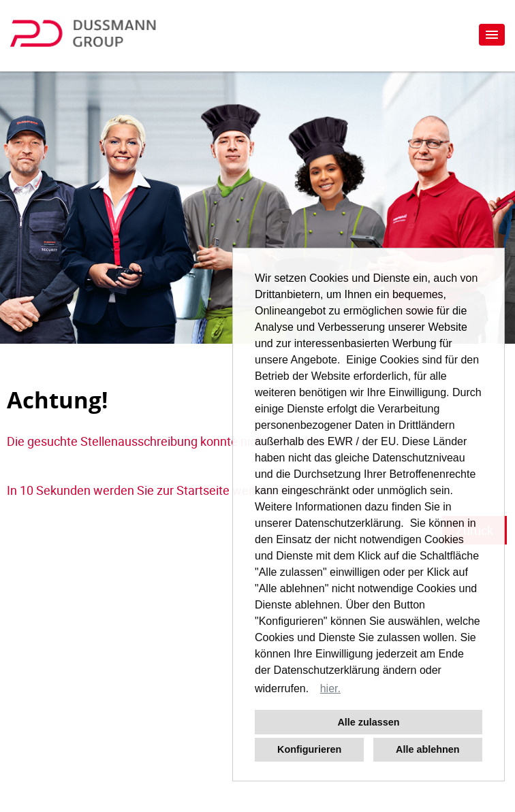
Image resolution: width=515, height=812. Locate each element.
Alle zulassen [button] (368, 722)
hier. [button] (330, 688)
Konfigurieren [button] (309, 749)
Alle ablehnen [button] (428, 749)
